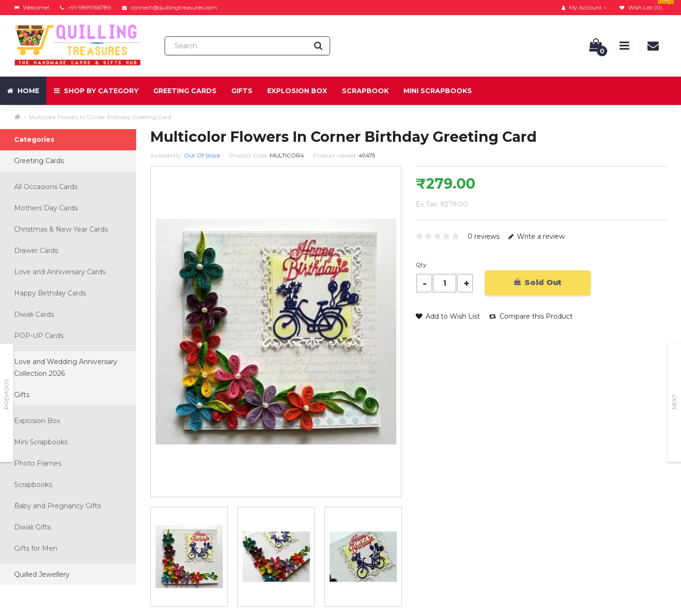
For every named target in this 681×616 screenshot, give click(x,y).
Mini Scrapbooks (438, 91)
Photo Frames (38, 463)
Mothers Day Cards (46, 208)
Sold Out (538, 282)
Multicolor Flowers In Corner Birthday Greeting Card (100, 117)
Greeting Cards (185, 91)
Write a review (537, 236)
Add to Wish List (448, 316)
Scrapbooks (33, 485)
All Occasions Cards (46, 187)
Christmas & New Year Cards (61, 229)
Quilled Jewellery (42, 574)
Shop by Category (96, 91)
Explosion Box (297, 91)
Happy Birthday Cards (50, 293)
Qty (421, 265)
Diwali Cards (34, 314)
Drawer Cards (36, 251)
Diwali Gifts (32, 527)
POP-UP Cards (39, 336)
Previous (6, 394)
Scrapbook (365, 91)
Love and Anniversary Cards (60, 272)
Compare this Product (531, 316)
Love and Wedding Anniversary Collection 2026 (66, 368)
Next (674, 402)
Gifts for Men (36, 548)
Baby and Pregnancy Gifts (57, 506)
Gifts (242, 91)
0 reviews (484, 236)
